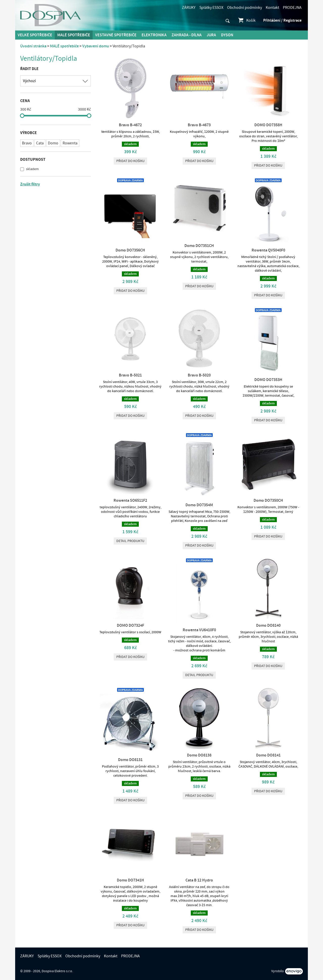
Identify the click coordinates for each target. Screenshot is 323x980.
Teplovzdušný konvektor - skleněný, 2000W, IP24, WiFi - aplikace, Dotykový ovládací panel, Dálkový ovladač (130, 262)
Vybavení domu (96, 46)
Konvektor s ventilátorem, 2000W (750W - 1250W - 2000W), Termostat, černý (268, 510)
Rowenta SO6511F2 (130, 500)
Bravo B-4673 (199, 125)
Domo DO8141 (268, 755)
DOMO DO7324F (130, 625)
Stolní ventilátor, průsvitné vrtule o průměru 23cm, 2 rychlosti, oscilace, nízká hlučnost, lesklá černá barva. (199, 767)
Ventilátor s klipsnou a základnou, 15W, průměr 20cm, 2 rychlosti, (130, 134)
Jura (211, 35)
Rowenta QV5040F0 (268, 250)
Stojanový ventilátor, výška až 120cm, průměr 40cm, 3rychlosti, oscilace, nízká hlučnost (268, 637)
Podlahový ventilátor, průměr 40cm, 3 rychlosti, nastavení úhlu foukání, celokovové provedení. (130, 771)
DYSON (227, 35)
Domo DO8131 (130, 760)
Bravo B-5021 (130, 375)
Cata (40, 143)
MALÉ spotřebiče (74, 35)
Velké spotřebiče (35, 35)
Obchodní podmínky (245, 8)
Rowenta (70, 143)
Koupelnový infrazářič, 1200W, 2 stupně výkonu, (199, 134)
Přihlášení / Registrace (282, 20)
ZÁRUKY (189, 8)
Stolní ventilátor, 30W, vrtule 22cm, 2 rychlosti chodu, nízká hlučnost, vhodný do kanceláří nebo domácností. (199, 387)
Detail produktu (130, 541)
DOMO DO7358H (268, 125)
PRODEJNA (292, 8)
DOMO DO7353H (268, 380)
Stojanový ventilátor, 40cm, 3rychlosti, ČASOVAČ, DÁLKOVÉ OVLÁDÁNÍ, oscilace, (268, 764)
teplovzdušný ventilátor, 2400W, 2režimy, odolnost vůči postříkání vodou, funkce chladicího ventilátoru (130, 512)
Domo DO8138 (199, 755)
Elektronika (154, 35)
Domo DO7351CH (199, 246)
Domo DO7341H (130, 880)
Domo (53, 143)
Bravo (27, 143)
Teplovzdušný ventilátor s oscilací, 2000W (130, 632)
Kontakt (272, 8)
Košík (247, 20)
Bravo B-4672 (130, 125)
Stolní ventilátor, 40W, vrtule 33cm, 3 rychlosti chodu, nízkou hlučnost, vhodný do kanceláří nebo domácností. (130, 387)
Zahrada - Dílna (187, 35)
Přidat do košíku (130, 161)
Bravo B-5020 (199, 375)
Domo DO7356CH (130, 250)
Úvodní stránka (33, 46)
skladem (32, 169)
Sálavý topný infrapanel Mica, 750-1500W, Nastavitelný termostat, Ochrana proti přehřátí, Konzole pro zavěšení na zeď (199, 516)
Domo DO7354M (199, 505)
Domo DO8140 (268, 625)
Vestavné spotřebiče (116, 35)
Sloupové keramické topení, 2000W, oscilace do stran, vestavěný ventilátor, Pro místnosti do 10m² (268, 136)
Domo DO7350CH (268, 500)
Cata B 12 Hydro (199, 880)
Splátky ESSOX (211, 8)
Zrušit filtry (30, 184)
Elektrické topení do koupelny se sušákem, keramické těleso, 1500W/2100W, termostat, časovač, (268, 391)
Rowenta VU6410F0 (199, 630)
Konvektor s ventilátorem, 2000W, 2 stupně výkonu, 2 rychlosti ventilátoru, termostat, (199, 257)
